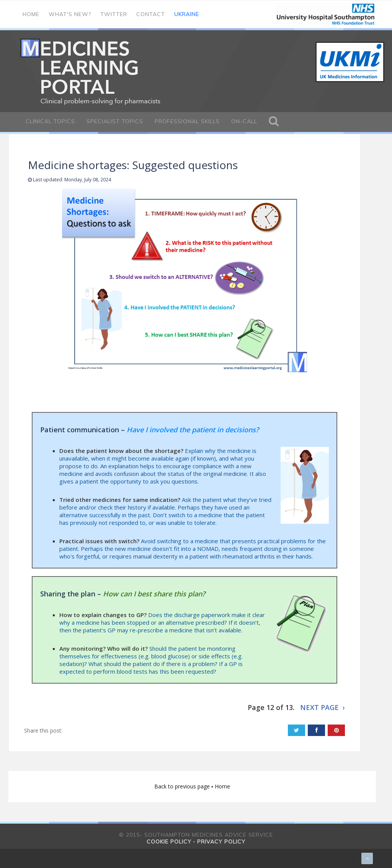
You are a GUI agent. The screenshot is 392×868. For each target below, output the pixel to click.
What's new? (70, 14)
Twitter (114, 14)
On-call (244, 121)
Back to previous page (183, 786)
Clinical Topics (50, 121)
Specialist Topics (115, 121)
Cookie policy (169, 842)
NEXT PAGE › (323, 707)
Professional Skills (187, 121)
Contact (151, 14)
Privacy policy (221, 842)
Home (31, 14)
